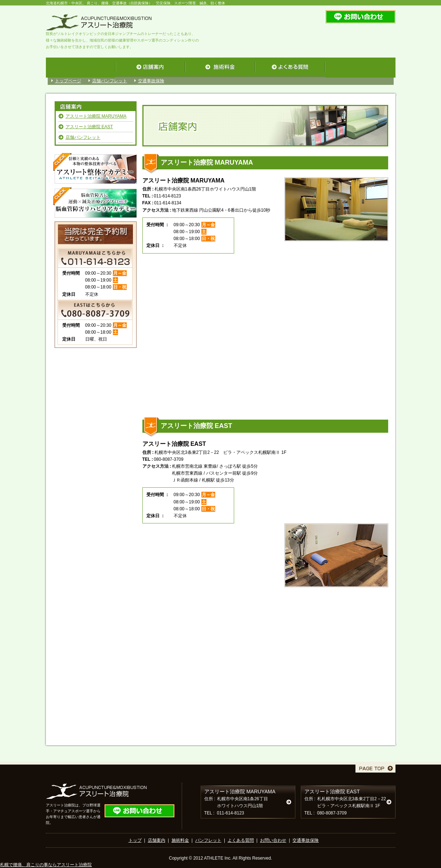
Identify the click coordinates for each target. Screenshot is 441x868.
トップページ (68, 81)
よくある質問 (241, 840)
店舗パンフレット (110, 81)
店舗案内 (157, 840)
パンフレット (208, 840)
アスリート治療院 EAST (89, 127)
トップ (135, 840)
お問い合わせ (273, 840)
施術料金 (180, 840)
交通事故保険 (151, 81)
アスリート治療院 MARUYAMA (96, 116)
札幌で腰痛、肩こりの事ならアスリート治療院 (46, 865)
